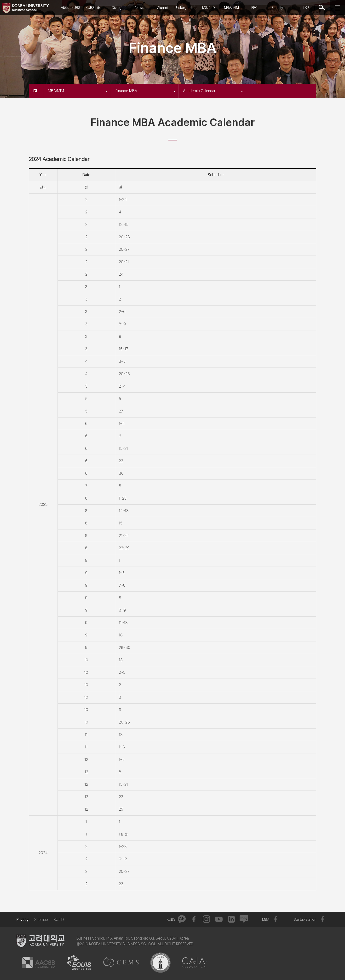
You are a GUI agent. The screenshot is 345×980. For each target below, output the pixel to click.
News (140, 8)
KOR (306, 8)
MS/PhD (209, 8)
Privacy (22, 920)
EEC (255, 8)
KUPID (59, 920)
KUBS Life (93, 8)
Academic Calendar (213, 91)
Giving (116, 8)
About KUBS (71, 8)
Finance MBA (145, 91)
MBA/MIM (231, 8)
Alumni (162, 8)
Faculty (277, 8)
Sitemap (41, 920)
